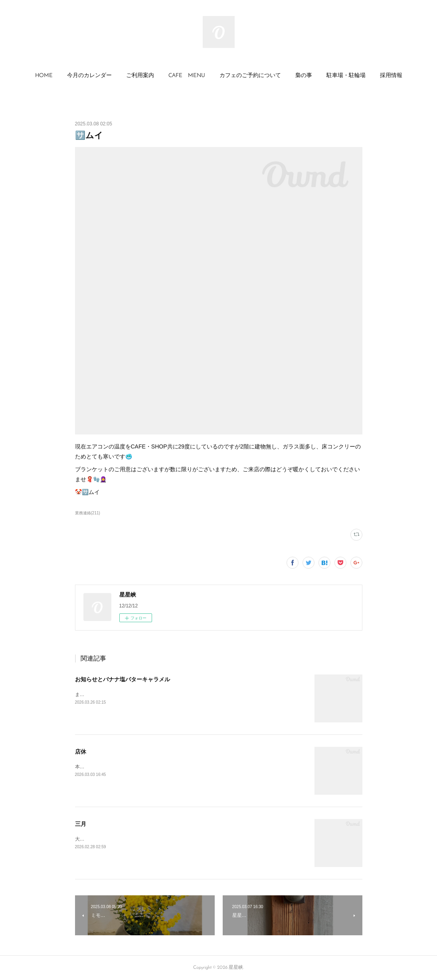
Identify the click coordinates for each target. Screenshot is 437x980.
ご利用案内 (140, 76)
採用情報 (391, 76)
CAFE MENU (187, 76)
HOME (44, 76)
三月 (81, 824)
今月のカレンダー (89, 76)
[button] (44, 76)
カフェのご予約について (250, 76)
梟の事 (304, 76)
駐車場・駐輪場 (346, 76)
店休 (81, 752)
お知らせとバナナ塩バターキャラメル (123, 679)
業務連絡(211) (88, 513)
